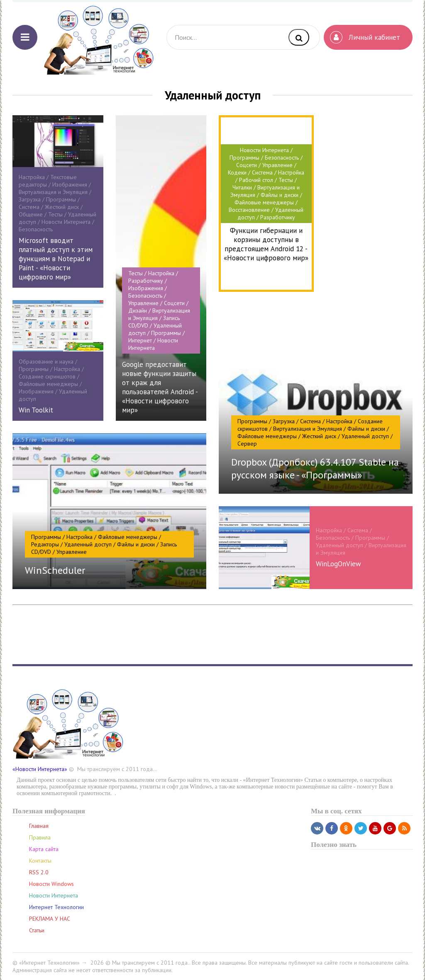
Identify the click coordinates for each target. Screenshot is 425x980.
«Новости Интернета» (40, 769)
